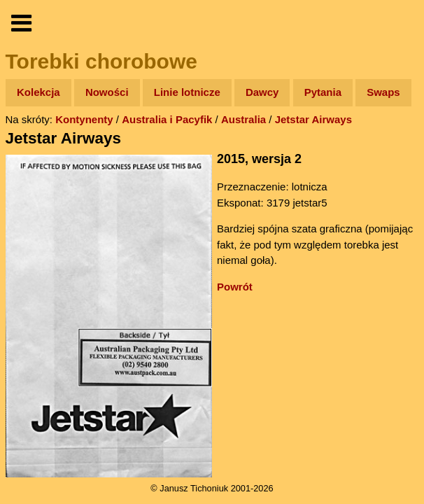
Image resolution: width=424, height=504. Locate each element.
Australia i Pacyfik (167, 119)
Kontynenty (84, 119)
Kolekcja (38, 92)
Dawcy (262, 92)
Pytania (323, 92)
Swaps (383, 92)
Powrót (235, 287)
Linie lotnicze (187, 92)
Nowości (107, 92)
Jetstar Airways (313, 119)
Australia (243, 119)
